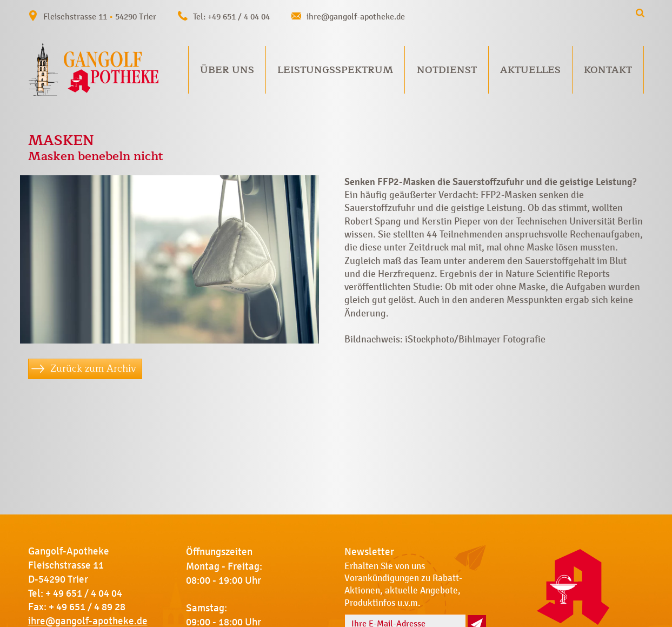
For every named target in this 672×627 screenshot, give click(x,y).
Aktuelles (530, 70)
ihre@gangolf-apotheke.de (356, 16)
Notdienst (447, 70)
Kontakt (608, 70)
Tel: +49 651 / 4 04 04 (231, 16)
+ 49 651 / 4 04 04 (84, 593)
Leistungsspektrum (335, 70)
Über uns (227, 70)
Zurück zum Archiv (93, 368)
